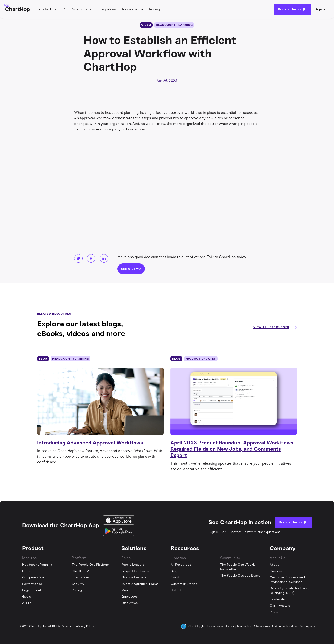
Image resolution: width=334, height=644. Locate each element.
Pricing (155, 9)
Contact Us (238, 532)
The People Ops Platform (90, 565)
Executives (129, 603)
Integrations (107, 9)
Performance (32, 584)
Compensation (33, 577)
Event (175, 577)
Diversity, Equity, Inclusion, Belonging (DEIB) (289, 591)
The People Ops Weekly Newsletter (238, 567)
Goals (27, 597)
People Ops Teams (135, 571)
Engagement (32, 590)
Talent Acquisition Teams (140, 584)
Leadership (278, 599)
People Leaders (133, 565)
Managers (129, 590)
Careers (276, 571)
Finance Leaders (134, 577)
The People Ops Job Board (240, 576)
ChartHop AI (81, 571)
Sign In (214, 532)
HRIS (26, 571)
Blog (174, 571)
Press (274, 612)
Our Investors (280, 606)
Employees (129, 597)
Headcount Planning (37, 565)
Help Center (180, 590)
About (274, 565)
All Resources (181, 565)
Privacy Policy (85, 626)
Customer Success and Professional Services (287, 580)
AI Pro (27, 603)
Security (78, 584)
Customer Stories (184, 584)
